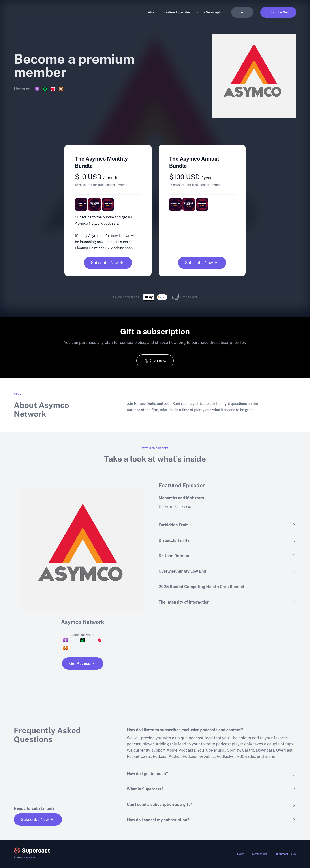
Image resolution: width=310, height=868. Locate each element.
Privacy (240, 854)
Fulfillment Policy (285, 854)
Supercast (30, 857)
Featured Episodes (177, 12)
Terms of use (260, 854)
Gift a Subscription (211, 12)
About (152, 12)
